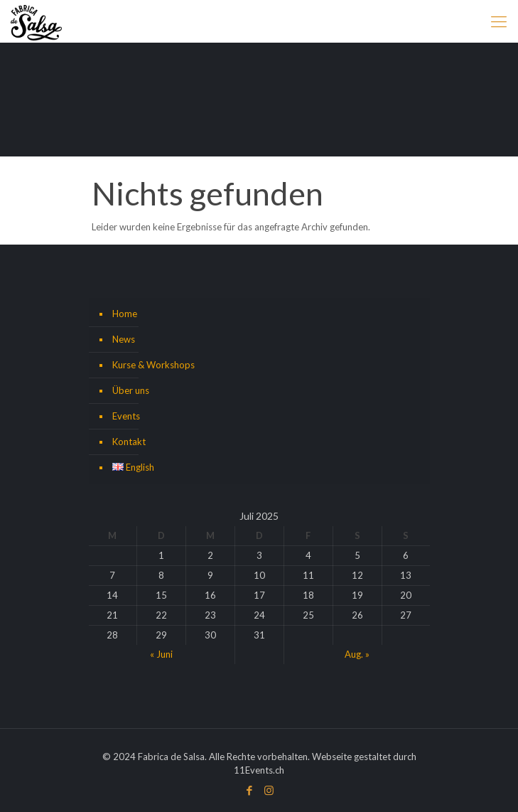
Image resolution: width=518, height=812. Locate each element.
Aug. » (357, 654)
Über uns (131, 390)
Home (125, 314)
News (124, 339)
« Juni (161, 654)
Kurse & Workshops (153, 365)
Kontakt (129, 442)
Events (126, 416)
